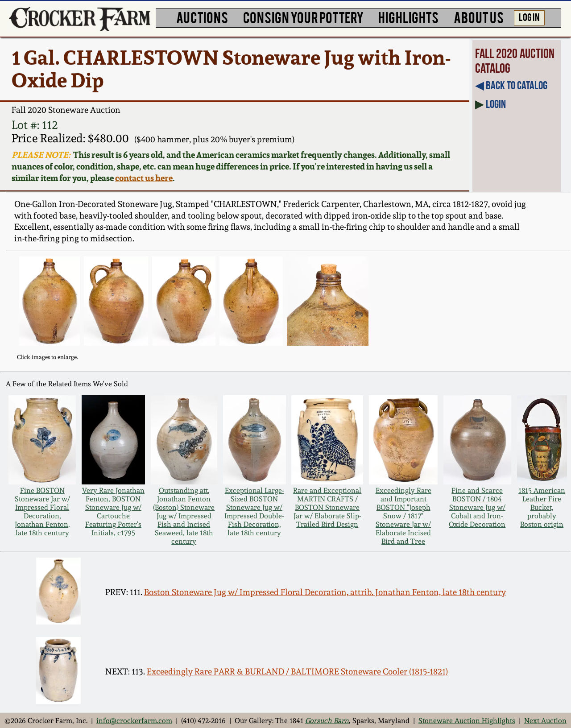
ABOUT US (479, 17)
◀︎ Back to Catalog (511, 85)
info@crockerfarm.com (134, 721)
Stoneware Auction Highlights (467, 721)
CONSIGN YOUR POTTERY (303, 17)
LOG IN (529, 17)
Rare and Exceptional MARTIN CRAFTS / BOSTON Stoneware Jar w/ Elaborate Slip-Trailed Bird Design (327, 507)
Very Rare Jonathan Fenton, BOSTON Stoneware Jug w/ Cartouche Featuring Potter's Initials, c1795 (113, 512)
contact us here (144, 178)
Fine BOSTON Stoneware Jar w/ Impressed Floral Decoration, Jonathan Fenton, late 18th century (42, 512)
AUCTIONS (202, 17)
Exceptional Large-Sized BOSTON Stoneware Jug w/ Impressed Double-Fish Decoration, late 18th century (254, 512)
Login (496, 104)
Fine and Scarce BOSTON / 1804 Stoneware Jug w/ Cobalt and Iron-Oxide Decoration (477, 507)
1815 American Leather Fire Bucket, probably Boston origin (542, 507)
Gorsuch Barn (327, 721)
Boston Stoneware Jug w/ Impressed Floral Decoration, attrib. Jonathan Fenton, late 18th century (325, 592)
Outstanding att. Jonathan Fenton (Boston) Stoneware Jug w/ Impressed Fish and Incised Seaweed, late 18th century (184, 516)
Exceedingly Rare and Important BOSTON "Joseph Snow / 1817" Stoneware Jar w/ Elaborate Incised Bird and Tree (403, 516)
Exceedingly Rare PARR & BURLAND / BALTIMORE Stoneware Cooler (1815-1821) (297, 672)
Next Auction (545, 721)
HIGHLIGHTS (408, 17)
